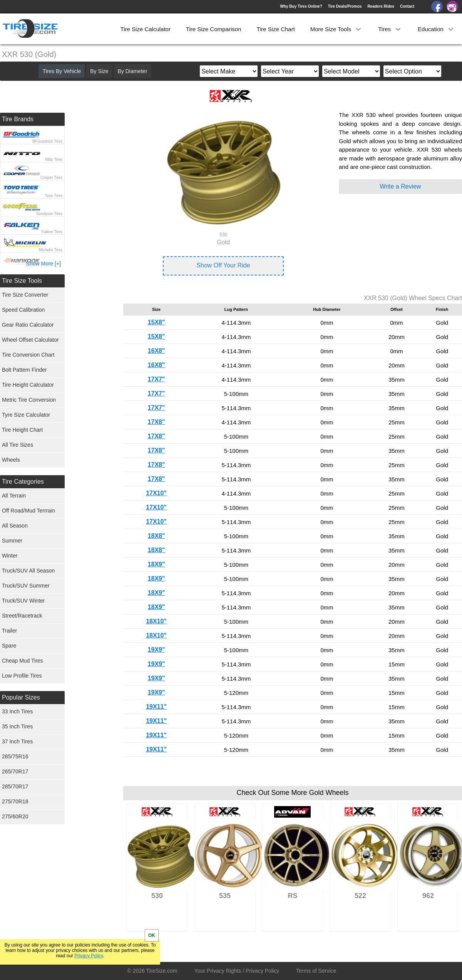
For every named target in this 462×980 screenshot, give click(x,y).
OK (152, 935)
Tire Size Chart (275, 29)
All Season (15, 526)
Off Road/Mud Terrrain (28, 511)
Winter (10, 556)
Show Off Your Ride (223, 265)
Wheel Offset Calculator (30, 340)
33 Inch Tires (17, 711)
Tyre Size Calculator (26, 415)
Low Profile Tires (22, 676)
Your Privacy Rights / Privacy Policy (237, 971)
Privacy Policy (89, 956)
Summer (12, 541)
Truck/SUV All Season (28, 571)
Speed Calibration (23, 310)
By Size (99, 71)
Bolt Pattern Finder (24, 370)
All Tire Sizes (18, 445)
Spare (9, 646)
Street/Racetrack (22, 616)
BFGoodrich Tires (47, 141)
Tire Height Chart (22, 430)
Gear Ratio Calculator (28, 325)
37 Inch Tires (17, 741)
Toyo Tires (54, 196)
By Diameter (133, 71)
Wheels (11, 460)
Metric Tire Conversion (29, 400)
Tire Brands (18, 119)
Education (436, 29)
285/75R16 (15, 756)
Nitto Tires (54, 159)
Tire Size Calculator (146, 29)
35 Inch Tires (17, 726)
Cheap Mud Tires (23, 661)
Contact (407, 6)
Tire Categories (23, 482)
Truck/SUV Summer (26, 586)
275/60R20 (15, 816)
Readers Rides (381, 6)
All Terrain (14, 496)
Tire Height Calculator (28, 385)
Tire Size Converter (25, 295)
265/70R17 (15, 771)
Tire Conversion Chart (28, 355)
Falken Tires (52, 232)
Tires (390, 29)
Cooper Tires (51, 178)
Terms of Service (316, 971)
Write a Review (400, 186)
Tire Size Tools (22, 281)
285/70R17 (15, 786)
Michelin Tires (51, 250)
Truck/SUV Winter (23, 601)
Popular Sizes (21, 697)
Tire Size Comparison (214, 29)
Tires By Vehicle (62, 71)
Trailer (9, 631)
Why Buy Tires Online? (301, 6)
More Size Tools (337, 29)
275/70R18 (15, 801)
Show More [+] (43, 264)
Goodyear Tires (49, 214)
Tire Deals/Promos (345, 6)
